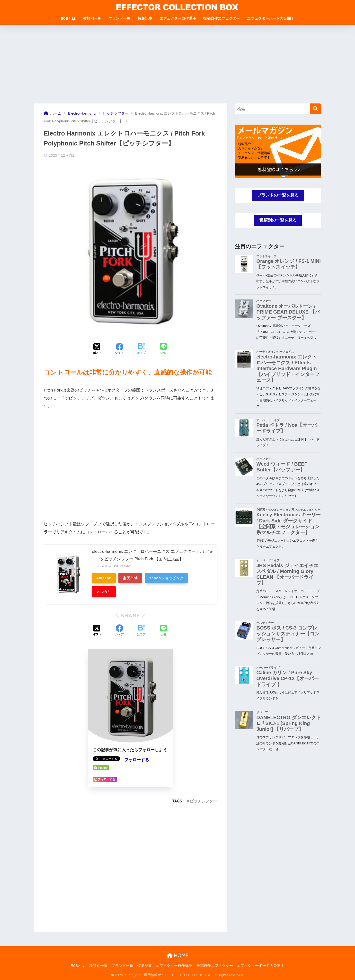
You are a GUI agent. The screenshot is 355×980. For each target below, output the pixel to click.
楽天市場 (130, 578)
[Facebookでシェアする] (119, 349)
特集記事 (145, 18)
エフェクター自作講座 (178, 18)
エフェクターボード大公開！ (271, 18)
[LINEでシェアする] (163, 349)
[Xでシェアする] (97, 349)
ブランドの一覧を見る (278, 195)
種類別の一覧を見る (278, 220)
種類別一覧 (92, 18)
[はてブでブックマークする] (141, 349)
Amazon (104, 578)
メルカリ (104, 592)
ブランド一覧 (119, 18)
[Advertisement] (177, 67)
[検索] (315, 109)
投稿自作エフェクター (222, 18)
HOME (178, 955)
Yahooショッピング (166, 578)
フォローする (137, 760)
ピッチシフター (203, 801)
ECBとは (68, 18)
